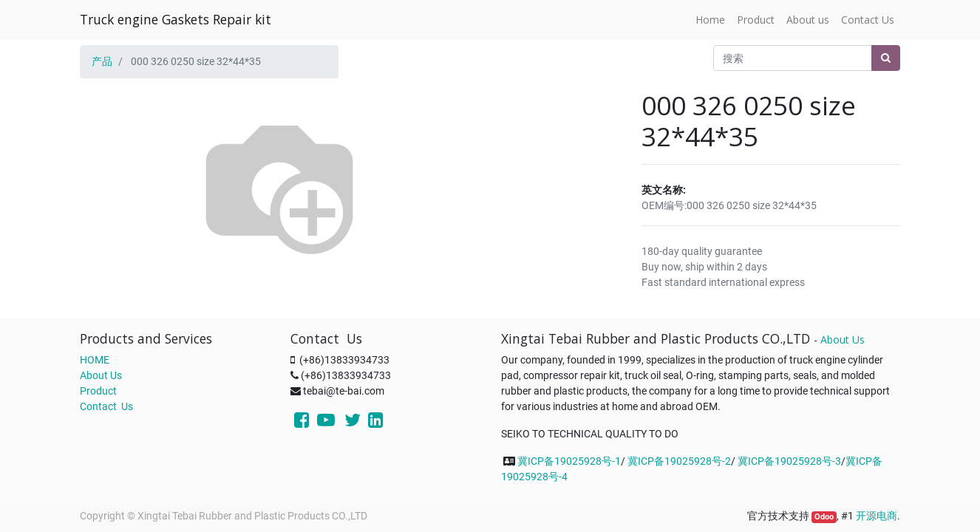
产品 (102, 61)
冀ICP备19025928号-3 (789, 461)
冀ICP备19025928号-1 (569, 461)
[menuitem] (710, 20)
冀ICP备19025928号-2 (679, 461)
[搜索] (886, 58)
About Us (101, 375)
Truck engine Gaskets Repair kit (176, 19)
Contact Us (106, 406)
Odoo (824, 517)
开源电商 (877, 516)
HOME (95, 360)
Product (98, 391)
